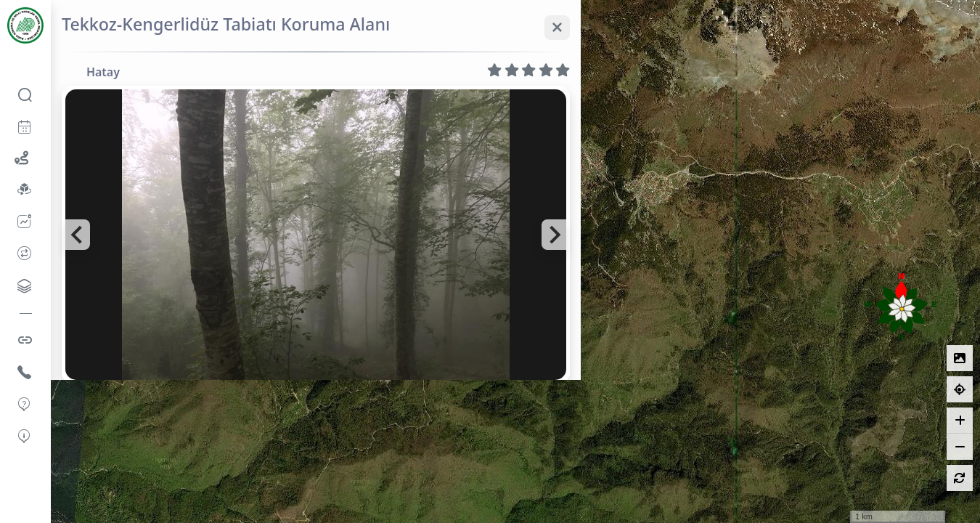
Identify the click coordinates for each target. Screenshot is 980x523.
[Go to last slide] (78, 235)
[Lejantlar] (960, 358)
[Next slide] (554, 235)
